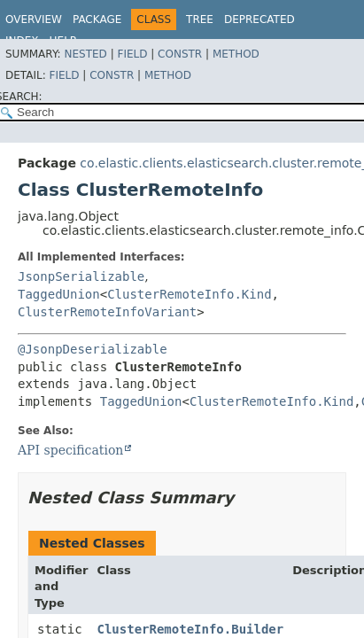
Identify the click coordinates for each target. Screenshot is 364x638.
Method (236, 54)
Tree (200, 19)
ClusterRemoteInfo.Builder (191, 629)
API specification (70, 450)
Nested (85, 54)
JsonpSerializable (81, 276)
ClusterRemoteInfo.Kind (189, 294)
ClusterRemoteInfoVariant (107, 312)
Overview (34, 19)
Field (132, 54)
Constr (180, 54)
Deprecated (259, 19)
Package (97, 19)
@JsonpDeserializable (93, 349)
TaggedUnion (59, 294)
